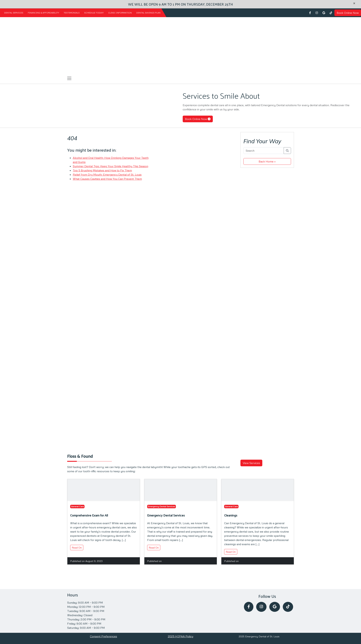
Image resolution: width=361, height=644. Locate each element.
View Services (251, 463)
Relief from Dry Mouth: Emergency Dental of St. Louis (107, 175)
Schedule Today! (94, 13)
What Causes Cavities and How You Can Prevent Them (107, 179)
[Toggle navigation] (69, 78)
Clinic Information (120, 13)
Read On (77, 548)
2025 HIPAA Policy (180, 636)
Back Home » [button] (267, 161)
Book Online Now (348, 13)
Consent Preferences (104, 636)
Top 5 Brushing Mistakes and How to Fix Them (102, 170)
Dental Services (14, 13)
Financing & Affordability (43, 13)
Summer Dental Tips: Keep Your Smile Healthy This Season (111, 166)
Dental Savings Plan (148, 13)
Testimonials (72, 13)
